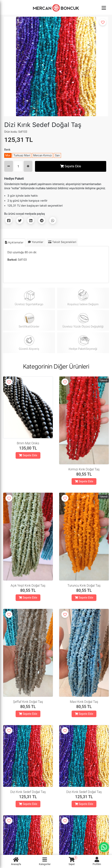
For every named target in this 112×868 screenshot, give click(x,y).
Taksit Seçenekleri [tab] (62, 242)
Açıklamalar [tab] (14, 242)
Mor (8, 155)
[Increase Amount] (28, 166)
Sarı (57, 155)
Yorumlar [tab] (36, 242)
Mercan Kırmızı (43, 155)
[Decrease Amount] (9, 166)
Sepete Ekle (71, 166)
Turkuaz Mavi (22, 155)
